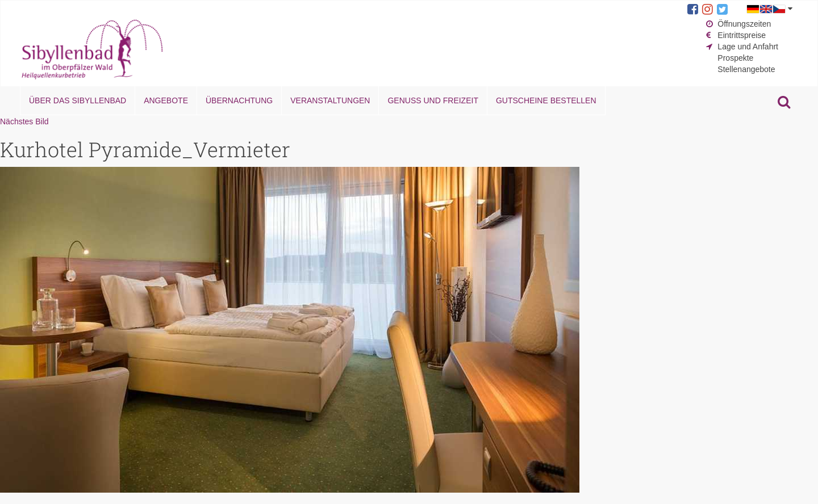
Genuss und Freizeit (433, 100)
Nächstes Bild (24, 121)
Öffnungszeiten (744, 24)
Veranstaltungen (330, 100)
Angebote (166, 100)
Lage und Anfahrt (748, 47)
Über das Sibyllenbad (78, 100)
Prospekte (735, 58)
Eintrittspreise (742, 35)
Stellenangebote (746, 69)
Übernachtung (239, 100)
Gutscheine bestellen (546, 100)
